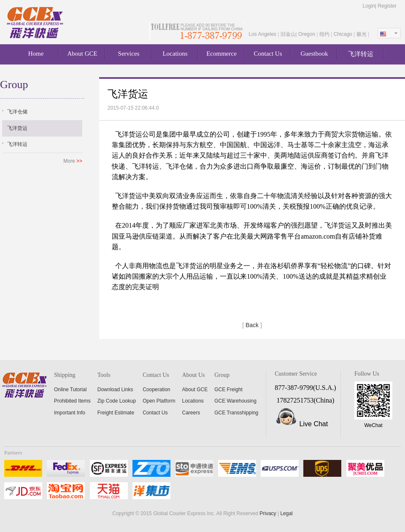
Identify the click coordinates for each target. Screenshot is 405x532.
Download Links (115, 390)
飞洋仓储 (17, 112)
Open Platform (159, 401)
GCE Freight (228, 390)
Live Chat (314, 424)
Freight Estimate (116, 413)
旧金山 (288, 34)
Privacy (268, 513)
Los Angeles (263, 34)
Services (129, 54)
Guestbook (315, 54)
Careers (191, 413)
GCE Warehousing (235, 401)
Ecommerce (221, 54)
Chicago (344, 34)
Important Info (70, 413)
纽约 (325, 34)
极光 (362, 34)
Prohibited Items (72, 401)
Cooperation (156, 390)
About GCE (82, 54)
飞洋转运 (361, 54)
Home (36, 54)
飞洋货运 (17, 128)
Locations (175, 54)
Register (387, 6)
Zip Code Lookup (117, 401)
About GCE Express (36, 23)
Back (252, 325)
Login (369, 6)
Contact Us (268, 54)
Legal (286, 513)
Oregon (307, 34)
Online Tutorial (70, 390)
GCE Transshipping (236, 413)
